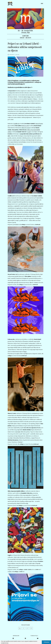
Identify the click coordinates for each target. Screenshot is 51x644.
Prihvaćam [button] (46, 642)
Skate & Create (26, 128)
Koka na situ (25, 126)
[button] (9, 643)
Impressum (16, 636)
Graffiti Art (17, 124)
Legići (29, 132)
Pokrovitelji (34, 636)
